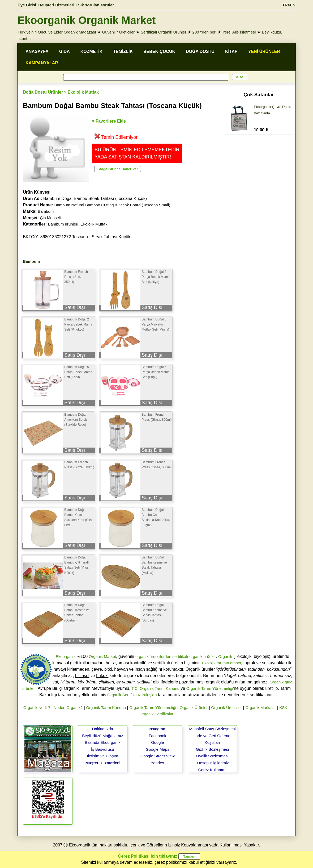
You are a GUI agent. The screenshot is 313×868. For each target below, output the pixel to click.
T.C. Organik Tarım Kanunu (155, 688)
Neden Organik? (68, 708)
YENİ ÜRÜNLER (264, 51)
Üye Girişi (27, 5)
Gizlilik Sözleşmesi (212, 749)
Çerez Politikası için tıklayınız (148, 856)
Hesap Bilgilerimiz (213, 763)
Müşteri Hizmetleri (103, 763)
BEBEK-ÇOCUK (159, 51)
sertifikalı (180, 656)
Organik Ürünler (194, 708)
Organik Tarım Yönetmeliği (210, 688)
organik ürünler (203, 656)
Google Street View (158, 756)
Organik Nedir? (37, 708)
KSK (283, 708)
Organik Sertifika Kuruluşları (132, 695)
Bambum (46, 211)
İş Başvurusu (103, 749)
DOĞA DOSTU (200, 51)
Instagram (158, 729)
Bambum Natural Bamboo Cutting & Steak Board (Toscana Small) (112, 205)
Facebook (157, 736)
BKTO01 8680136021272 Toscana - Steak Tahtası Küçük (77, 237)
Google (157, 742)
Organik (225, 656)
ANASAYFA (37, 51)
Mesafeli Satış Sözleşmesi (212, 729)
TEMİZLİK (123, 51)
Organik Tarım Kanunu (106, 708)
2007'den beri (204, 32)
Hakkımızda (103, 729)
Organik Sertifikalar (157, 714)
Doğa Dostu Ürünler (43, 92)
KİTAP (231, 51)
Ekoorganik (66, 656)
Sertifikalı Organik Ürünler (164, 32)
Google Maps (158, 749)
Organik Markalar (261, 708)
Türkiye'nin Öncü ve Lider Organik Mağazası (57, 32)
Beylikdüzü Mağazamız (102, 736)
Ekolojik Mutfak (83, 92)
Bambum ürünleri (63, 224)
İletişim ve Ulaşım (103, 756)
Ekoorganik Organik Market (87, 20)
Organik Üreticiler (226, 708)
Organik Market (102, 656)
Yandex (157, 763)
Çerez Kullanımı (213, 770)
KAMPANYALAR (42, 63)
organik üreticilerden (153, 656)
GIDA (65, 51)
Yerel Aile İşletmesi (239, 32)
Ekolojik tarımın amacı (221, 663)
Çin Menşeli (50, 218)
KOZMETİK (92, 51)
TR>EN (289, 5)
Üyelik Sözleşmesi (212, 756)
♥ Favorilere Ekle (109, 121)
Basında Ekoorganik (102, 742)
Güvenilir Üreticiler (119, 32)
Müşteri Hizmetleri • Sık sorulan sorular (77, 5)
